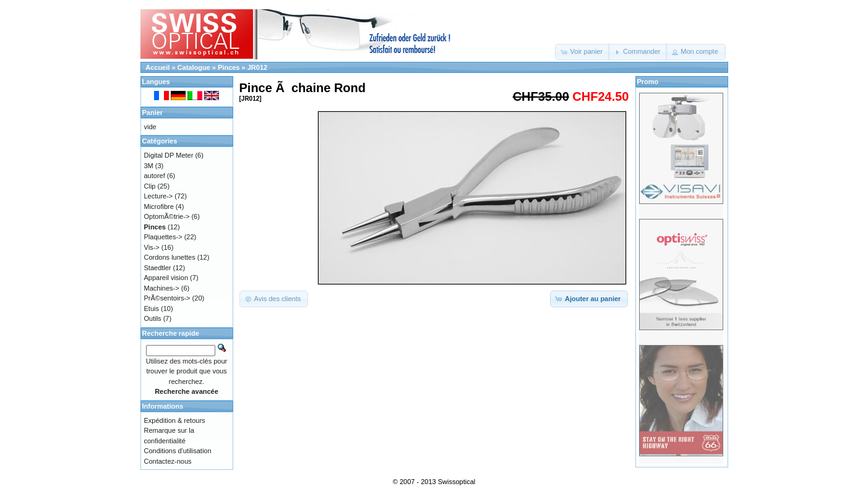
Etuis (152, 309)
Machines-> (162, 288)
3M (149, 166)
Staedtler (158, 268)
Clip (150, 186)
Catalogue (194, 67)
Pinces (229, 67)
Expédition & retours (175, 420)
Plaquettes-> (163, 237)
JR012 (257, 67)
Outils (153, 318)
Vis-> (152, 247)
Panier (153, 113)
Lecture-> (159, 196)
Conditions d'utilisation (178, 451)
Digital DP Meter (169, 155)
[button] (582, 52)
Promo (648, 82)
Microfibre (159, 207)
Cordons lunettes (170, 257)
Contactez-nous (168, 461)
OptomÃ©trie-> (167, 216)
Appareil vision (166, 278)
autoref (155, 176)
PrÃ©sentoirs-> (167, 298)
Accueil (157, 67)
